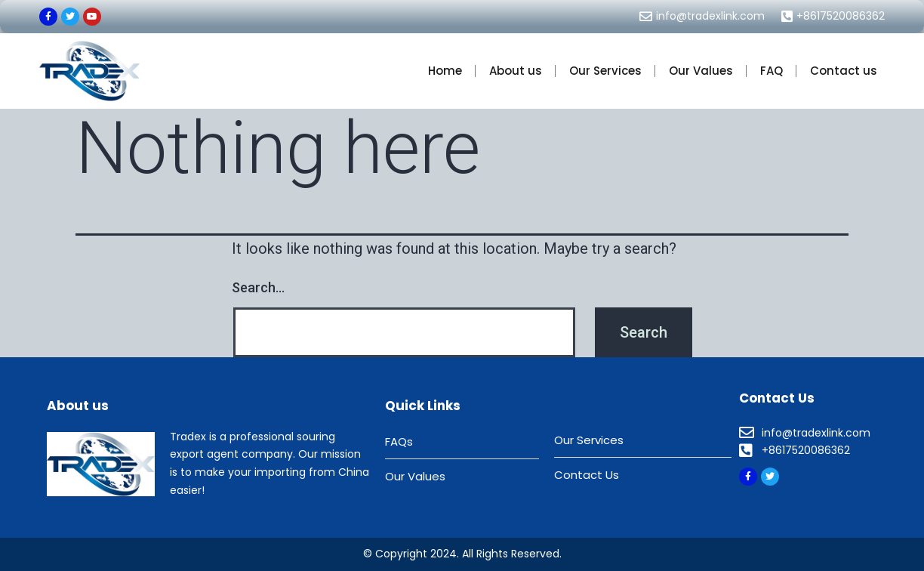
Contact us (844, 71)
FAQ (772, 71)
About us (516, 71)
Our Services (605, 71)
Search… (258, 287)
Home (445, 71)
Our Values (701, 71)
